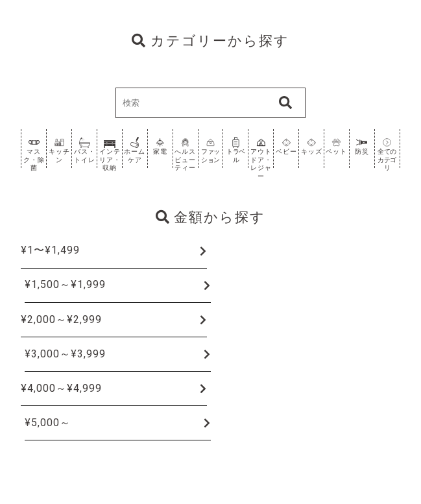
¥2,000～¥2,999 (61, 319)
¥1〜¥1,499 (50, 250)
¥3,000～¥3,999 (65, 354)
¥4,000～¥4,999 (61, 388)
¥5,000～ (48, 423)
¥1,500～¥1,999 (65, 284)
